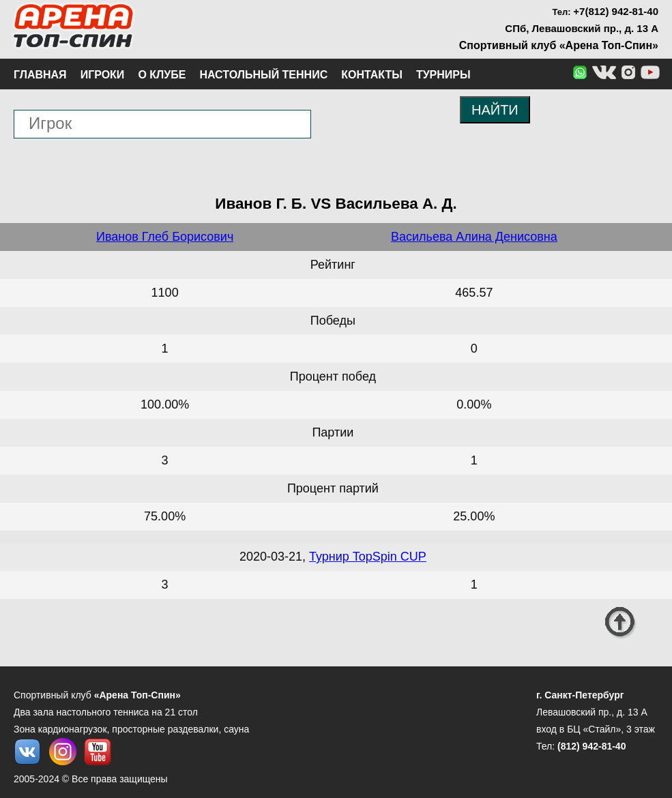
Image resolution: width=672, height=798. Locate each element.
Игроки (103, 75)
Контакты (372, 75)
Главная (40, 75)
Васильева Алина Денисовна (474, 237)
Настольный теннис (263, 75)
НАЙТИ (495, 110)
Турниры (443, 75)
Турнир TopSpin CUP (368, 557)
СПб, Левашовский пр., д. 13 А (582, 28)
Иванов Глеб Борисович (165, 237)
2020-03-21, (274, 557)
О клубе (162, 75)
